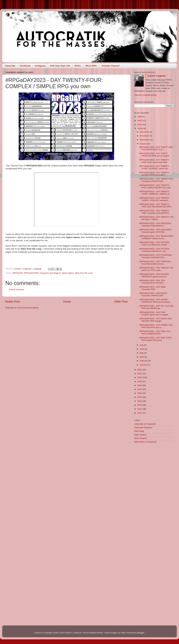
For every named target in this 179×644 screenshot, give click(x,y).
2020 (140, 377)
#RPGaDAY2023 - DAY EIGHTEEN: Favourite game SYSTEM (155, 231)
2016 (140, 393)
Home (67, 302)
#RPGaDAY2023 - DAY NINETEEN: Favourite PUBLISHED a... (155, 225)
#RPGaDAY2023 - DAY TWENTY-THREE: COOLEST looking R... (155, 199)
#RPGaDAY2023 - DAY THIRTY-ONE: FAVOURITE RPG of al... (156, 148)
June (142, 349)
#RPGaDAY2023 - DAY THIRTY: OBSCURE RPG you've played (154, 155)
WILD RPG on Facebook (145, 442)
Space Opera (68, 273)
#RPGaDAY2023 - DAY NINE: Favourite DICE (153, 288)
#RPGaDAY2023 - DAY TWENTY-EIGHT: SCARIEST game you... (155, 167)
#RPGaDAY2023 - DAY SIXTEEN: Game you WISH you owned (155, 244)
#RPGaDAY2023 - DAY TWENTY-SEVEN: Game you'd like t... (154, 174)
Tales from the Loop (84, 273)
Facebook (25, 66)
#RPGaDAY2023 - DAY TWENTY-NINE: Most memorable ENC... (154, 161)
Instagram (40, 66)
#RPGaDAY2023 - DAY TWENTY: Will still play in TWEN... (156, 218)
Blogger (141, 633)
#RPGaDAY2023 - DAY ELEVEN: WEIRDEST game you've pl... (154, 275)
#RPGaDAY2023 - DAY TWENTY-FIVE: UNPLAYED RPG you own (155, 186)
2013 (140, 405)
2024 (140, 125)
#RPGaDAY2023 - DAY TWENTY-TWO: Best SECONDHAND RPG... (156, 205)
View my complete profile (145, 95)
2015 (140, 397)
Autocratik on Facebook (145, 424)
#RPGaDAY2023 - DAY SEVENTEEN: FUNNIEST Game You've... (156, 237)
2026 (140, 117)
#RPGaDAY (18, 273)
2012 (140, 409)
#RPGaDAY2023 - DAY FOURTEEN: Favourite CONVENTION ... (156, 256)
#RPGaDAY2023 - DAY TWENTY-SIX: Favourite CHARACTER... (156, 180)
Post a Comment (17, 290)
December (145, 132)
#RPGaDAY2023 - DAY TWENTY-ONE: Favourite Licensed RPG (154, 212)
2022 (140, 370)
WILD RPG (91, 66)
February (144, 361)
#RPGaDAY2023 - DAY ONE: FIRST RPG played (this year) (156, 339)
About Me (10, 66)
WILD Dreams (141, 438)
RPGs (78, 66)
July (142, 345)
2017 (140, 389)
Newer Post (13, 302)
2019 (140, 381)
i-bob (123, 633)
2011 (140, 413)
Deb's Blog (139, 431)
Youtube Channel (110, 66)
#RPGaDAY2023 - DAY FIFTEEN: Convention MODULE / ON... (154, 250)
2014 (140, 401)
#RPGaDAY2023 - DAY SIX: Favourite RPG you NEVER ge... (156, 307)
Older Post (121, 302)
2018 (140, 385)
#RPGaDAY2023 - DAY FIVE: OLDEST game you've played (154, 313)
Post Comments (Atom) (28, 308)
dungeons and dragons (50, 273)
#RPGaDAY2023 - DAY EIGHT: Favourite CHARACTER (153, 294)
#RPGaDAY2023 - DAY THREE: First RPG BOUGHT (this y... (156, 326)
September (145, 140)
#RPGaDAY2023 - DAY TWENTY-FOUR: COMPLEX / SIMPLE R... (155, 193)
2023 (140, 128)
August (143, 144)
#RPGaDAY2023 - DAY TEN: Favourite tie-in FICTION (152, 282)
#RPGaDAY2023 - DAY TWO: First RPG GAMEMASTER (155, 332)
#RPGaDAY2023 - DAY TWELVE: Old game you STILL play (156, 269)
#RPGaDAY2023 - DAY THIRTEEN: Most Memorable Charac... (155, 263)
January (144, 365)
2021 (140, 374)
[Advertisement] (154, 467)
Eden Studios (140, 435)
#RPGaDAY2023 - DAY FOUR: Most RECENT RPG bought (156, 320)
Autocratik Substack (143, 428)
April (142, 357)
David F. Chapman (157, 76)
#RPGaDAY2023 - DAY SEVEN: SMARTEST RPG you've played (155, 301)
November (145, 136)
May (142, 353)
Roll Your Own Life (60, 66)
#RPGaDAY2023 (31, 273)
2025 (140, 121)
